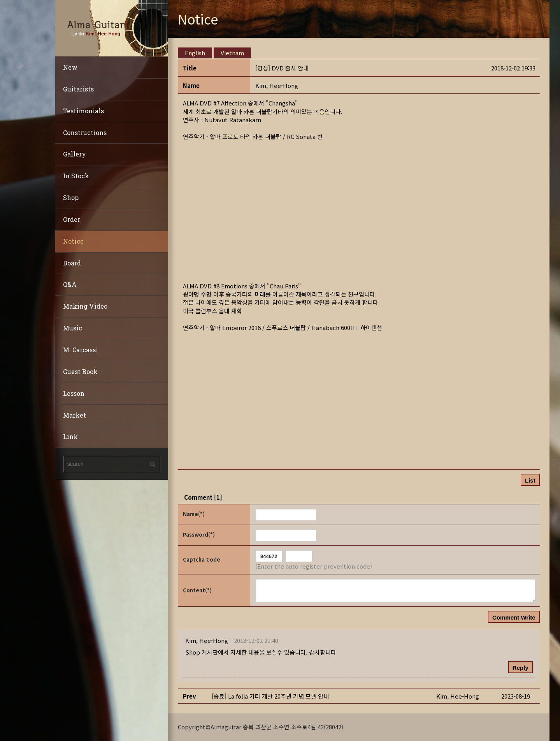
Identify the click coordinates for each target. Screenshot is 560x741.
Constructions (85, 133)
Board (72, 263)
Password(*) (199, 535)
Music (73, 328)
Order (72, 219)
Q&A (70, 284)
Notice (73, 241)
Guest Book (80, 371)
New (70, 67)
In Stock (76, 176)
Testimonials (83, 111)
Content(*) (197, 590)
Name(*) (194, 514)
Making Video (85, 306)
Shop (71, 198)
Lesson (74, 393)
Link (70, 436)
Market (75, 415)
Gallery (75, 154)
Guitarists (78, 89)
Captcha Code (202, 559)
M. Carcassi (81, 350)
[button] (277, 85)
